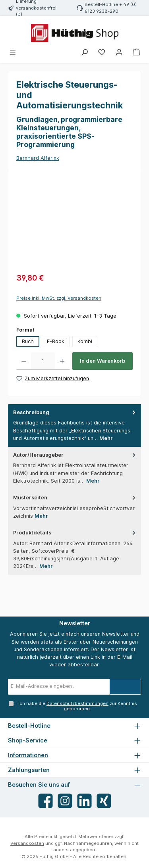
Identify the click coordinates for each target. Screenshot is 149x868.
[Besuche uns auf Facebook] (45, 801)
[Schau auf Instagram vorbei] (65, 801)
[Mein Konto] (119, 52)
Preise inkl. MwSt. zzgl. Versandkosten (59, 298)
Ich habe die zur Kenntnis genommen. (78, 706)
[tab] (74, 425)
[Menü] (13, 52)
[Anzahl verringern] (24, 361)
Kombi (85, 341)
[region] (74, 223)
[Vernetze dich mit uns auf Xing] (104, 801)
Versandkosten (27, 843)
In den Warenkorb (103, 361)
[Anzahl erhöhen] (62, 361)
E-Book (56, 341)
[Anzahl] (43, 361)
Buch (28, 341)
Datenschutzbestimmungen (77, 703)
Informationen (28, 755)
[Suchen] (85, 52)
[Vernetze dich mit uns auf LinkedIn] (84, 801)
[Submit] (125, 687)
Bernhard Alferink (38, 158)
